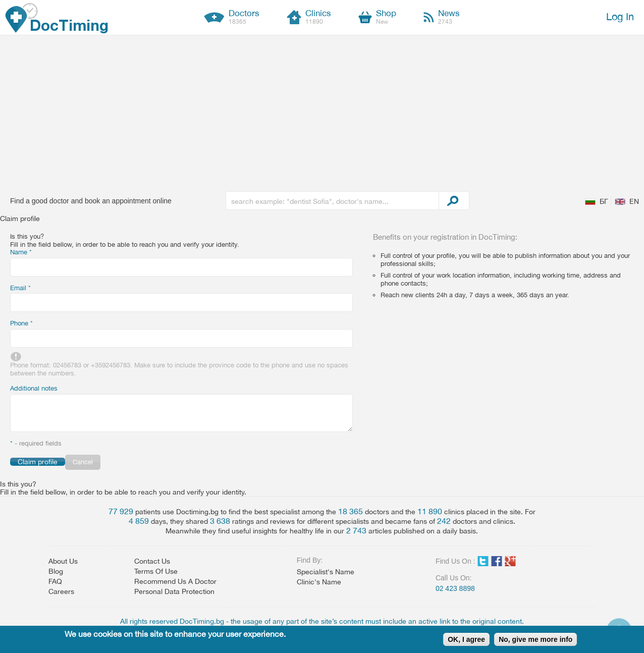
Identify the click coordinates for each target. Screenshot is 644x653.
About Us (63, 561)
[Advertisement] (322, 111)
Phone (21, 323)
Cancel (83, 462)
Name (21, 252)
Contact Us (152, 561)
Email (20, 288)
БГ (604, 201)
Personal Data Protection (174, 591)
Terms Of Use (156, 571)
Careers (61, 591)
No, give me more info (535, 639)
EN (634, 201)
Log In (620, 16)
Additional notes (34, 388)
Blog (56, 571)
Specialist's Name (326, 572)
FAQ (55, 581)
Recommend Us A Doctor (175, 581)
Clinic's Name (319, 582)
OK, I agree (466, 639)
